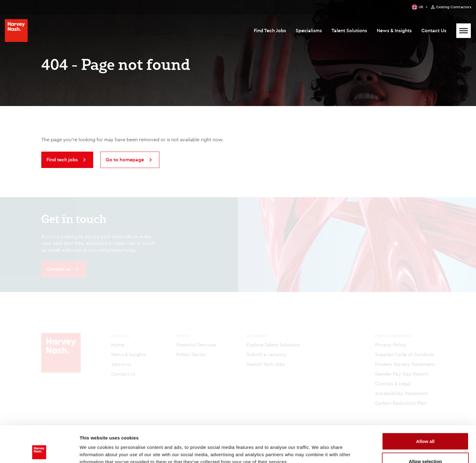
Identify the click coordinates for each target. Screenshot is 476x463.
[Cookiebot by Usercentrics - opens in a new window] (39, 451)
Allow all (425, 407)
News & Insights (394, 30)
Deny (425, 447)
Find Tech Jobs (270, 30)
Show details (319, 447)
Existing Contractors (454, 7)
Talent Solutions (349, 30)
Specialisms (309, 30)
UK (421, 7)
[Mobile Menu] (464, 31)
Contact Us (434, 30)
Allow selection (425, 427)
